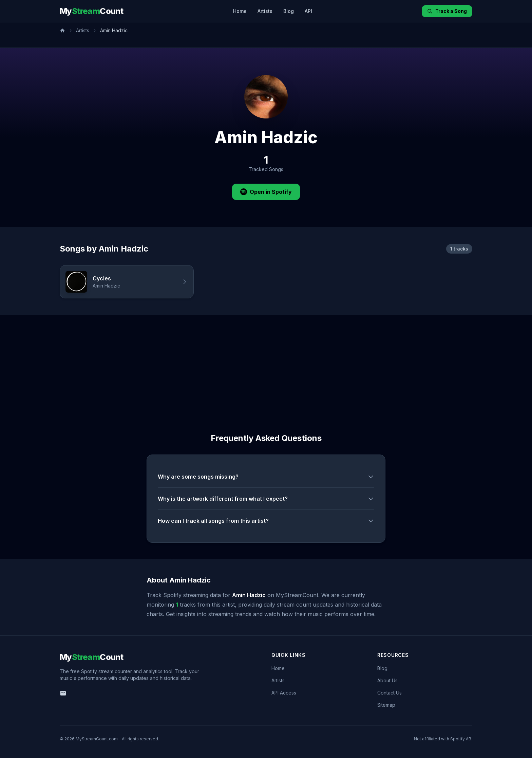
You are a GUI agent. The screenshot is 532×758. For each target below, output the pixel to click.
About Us (387, 680)
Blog (289, 11)
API (308, 11)
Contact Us (389, 693)
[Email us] (63, 693)
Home (240, 11)
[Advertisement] (266, 366)
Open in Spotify (266, 192)
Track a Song (447, 11)
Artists (265, 11)
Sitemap (386, 705)
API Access (284, 693)
